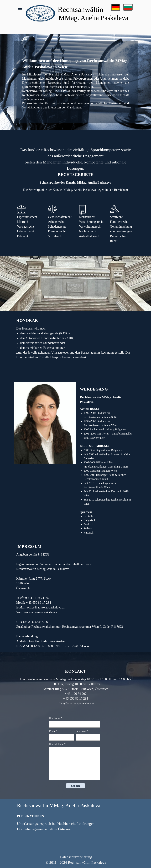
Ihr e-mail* (82, 731)
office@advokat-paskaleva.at (46, 607)
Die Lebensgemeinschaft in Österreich (45, 829)
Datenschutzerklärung (76, 857)
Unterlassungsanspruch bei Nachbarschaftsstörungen (56, 824)
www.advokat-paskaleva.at (41, 612)
